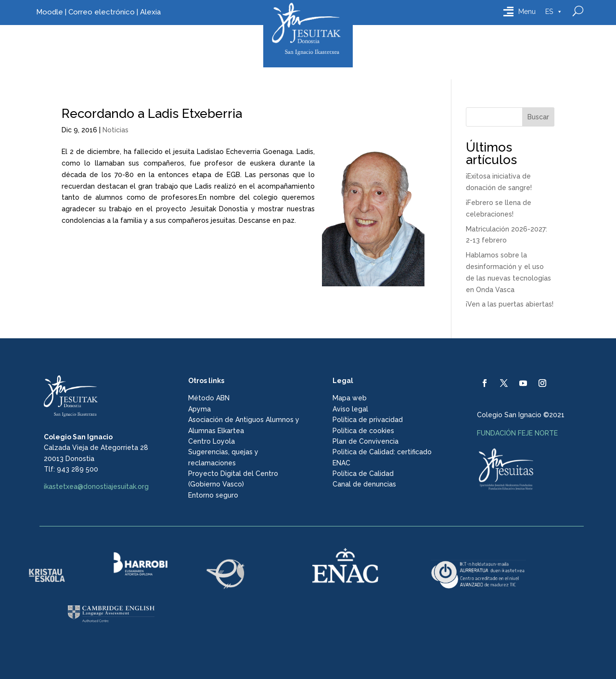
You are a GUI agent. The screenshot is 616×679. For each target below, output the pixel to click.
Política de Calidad (363, 474)
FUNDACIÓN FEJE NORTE (517, 433)
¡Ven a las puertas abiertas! (510, 304)
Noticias (115, 130)
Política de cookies (363, 431)
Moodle (50, 12)
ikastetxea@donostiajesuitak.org (96, 487)
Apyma (199, 409)
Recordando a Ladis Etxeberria (152, 114)
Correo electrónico (102, 12)
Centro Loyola (212, 441)
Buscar (538, 117)
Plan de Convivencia (366, 441)
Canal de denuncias (364, 484)
